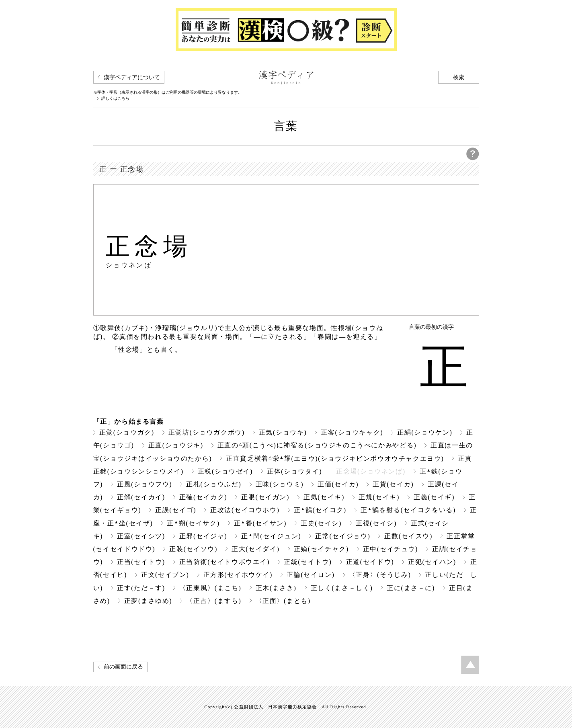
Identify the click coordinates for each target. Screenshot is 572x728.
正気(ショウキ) (283, 432)
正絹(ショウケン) (425, 432)
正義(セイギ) (434, 497)
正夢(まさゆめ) (148, 601)
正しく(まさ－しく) (342, 588)
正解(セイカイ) (141, 497)
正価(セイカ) (338, 484)
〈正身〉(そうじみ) (380, 575)
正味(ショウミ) (280, 484)
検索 (459, 77)
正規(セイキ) (379, 497)
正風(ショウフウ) (145, 484)
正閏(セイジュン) (271, 536)
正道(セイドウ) (370, 562)
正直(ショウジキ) (176, 445)
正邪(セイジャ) (203, 536)
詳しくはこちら (115, 98)
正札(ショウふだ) (214, 484)
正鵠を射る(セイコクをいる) (408, 510)
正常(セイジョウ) (343, 536)
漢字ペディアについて (132, 77)
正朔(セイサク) (193, 523)
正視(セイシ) (376, 523)
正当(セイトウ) (141, 562)
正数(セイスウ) (408, 536)
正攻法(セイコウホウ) (245, 510)
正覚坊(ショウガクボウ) (207, 432)
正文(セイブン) (165, 575)
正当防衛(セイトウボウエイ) (224, 562)
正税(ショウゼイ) (225, 471)
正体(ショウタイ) (294, 471)
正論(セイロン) (311, 575)
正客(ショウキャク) (352, 432)
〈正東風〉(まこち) (210, 588)
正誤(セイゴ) (176, 510)
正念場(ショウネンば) (371, 471)
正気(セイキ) (324, 497)
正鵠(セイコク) (320, 510)
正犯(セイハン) (432, 562)
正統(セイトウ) (308, 562)
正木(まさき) (276, 588)
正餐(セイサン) (260, 523)
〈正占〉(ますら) (214, 601)
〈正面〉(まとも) (283, 601)
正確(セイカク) (203, 497)
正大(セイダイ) (256, 549)
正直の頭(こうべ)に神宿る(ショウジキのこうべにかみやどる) (317, 445)
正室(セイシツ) (141, 536)
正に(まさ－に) (411, 588)
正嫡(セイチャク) (321, 549)
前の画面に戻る (123, 667)
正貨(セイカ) (393, 484)
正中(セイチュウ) (391, 549)
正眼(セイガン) (265, 497)
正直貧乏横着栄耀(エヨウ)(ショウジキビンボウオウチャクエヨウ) (335, 458)
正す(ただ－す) (141, 588)
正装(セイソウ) (193, 549)
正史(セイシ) (321, 523)
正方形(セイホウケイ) (238, 575)
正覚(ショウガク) (127, 432)
